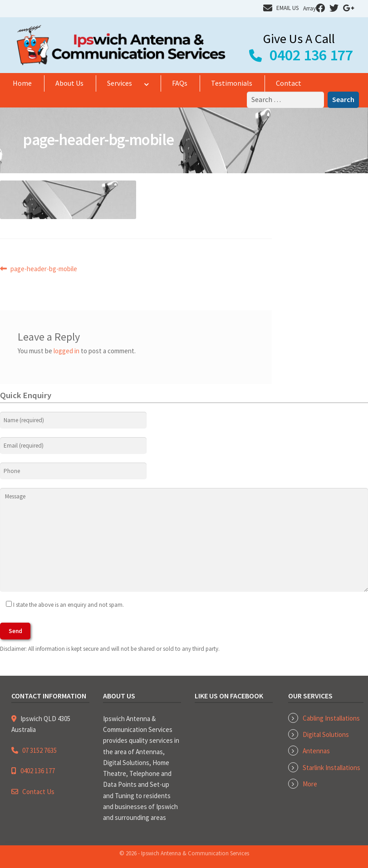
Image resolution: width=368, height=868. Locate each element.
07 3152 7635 (39, 750)
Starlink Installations (331, 768)
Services (120, 83)
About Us (69, 83)
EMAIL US (287, 8)
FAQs (180, 83)
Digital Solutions (326, 734)
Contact (289, 83)
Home (22, 83)
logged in (66, 351)
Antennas (316, 751)
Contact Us (38, 792)
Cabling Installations (331, 718)
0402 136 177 (311, 55)
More (310, 784)
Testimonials (232, 83)
